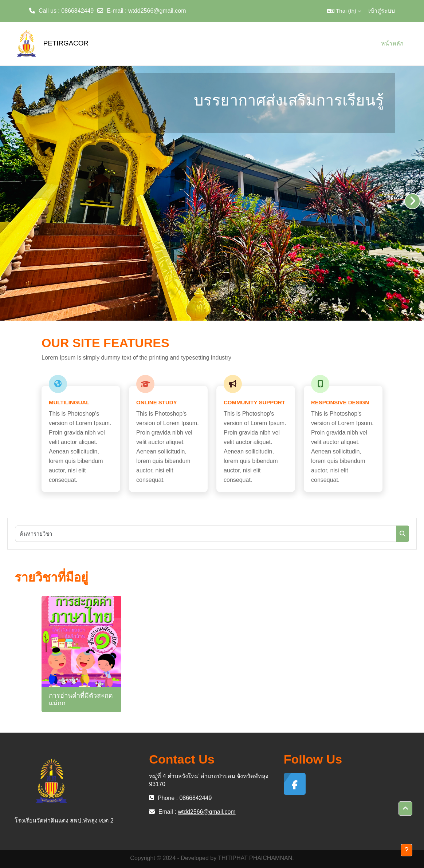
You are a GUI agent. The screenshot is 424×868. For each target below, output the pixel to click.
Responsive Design (340, 402)
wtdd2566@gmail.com (157, 11)
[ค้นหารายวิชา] (206, 534)
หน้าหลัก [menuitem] (392, 43)
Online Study (157, 402)
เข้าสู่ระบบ (382, 11)
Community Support (254, 402)
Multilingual (69, 402)
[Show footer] (407, 850)
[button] (344, 11)
